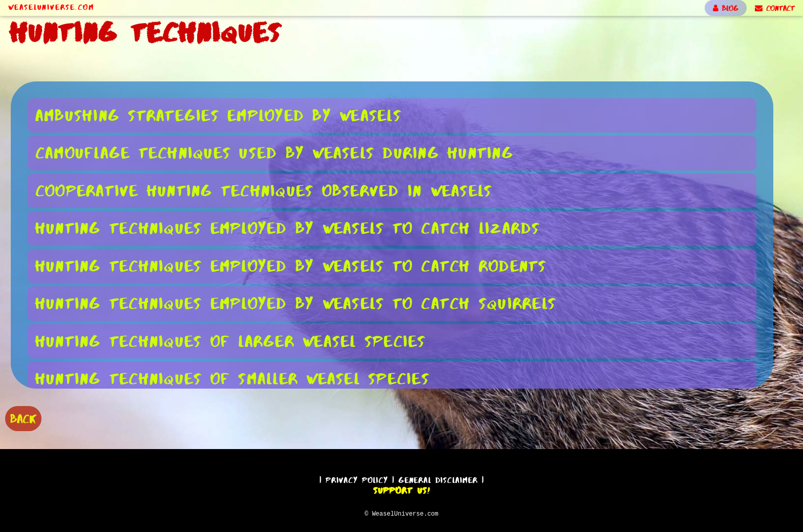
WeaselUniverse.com (51, 7)
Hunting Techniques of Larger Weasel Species (231, 341)
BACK (23, 418)
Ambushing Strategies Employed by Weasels (218, 115)
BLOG (726, 8)
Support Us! (401, 489)
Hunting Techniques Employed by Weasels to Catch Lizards (288, 228)
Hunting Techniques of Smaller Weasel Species (233, 378)
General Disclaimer (438, 478)
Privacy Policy (357, 478)
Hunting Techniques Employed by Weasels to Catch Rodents (291, 265)
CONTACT (775, 8)
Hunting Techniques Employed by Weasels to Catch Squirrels (296, 303)
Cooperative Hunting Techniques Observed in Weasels (264, 190)
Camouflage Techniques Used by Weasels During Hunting (274, 152)
